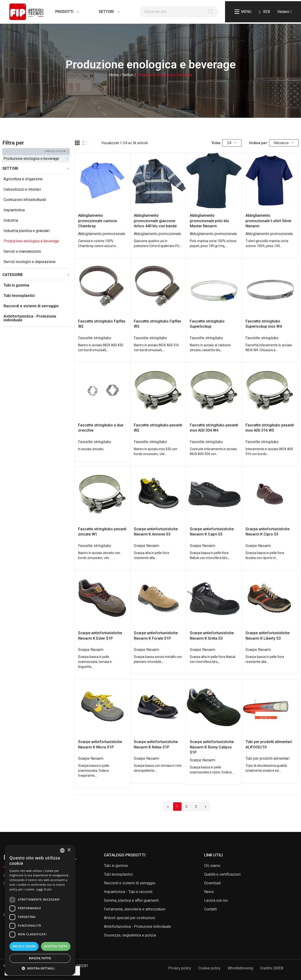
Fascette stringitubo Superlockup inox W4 (264, 324)
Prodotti (62, 12)
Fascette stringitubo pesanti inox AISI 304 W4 (214, 428)
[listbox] (62, 850)
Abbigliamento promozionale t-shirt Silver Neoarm (269, 221)
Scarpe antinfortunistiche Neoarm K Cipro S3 (267, 532)
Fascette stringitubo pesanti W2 (158, 428)
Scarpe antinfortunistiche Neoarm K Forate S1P (156, 636)
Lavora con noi (216, 900)
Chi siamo (212, 866)
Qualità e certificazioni (222, 874)
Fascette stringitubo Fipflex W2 (102, 324)
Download (212, 883)
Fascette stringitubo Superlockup (207, 324)
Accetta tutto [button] (56, 946)
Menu (243, 12)
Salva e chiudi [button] (24, 946)
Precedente (168, 807)
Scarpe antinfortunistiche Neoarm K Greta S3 (212, 636)
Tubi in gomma (116, 866)
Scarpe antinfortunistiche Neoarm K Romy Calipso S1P (212, 747)
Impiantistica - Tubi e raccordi (128, 892)
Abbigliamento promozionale (102, 234)
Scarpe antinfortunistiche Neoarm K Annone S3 (156, 532)
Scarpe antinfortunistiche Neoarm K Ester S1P (100, 636)
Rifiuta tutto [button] (40, 958)
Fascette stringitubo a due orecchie (101, 428)
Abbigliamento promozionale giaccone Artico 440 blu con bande (155, 221)
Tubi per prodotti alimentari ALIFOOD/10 (269, 744)
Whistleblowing (240, 968)
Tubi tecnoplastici (118, 874)
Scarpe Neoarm (147, 546)
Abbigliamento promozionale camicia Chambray (97, 221)
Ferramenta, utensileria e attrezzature (135, 909)
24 (232, 143)
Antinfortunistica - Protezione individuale (137, 927)
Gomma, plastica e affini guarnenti (131, 900)
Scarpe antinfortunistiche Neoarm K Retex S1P (156, 744)
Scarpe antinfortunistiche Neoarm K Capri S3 (212, 532)
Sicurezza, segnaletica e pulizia (130, 935)
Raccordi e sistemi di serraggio (130, 883)
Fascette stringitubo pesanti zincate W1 (102, 532)
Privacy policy (180, 968)
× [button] (69, 850)
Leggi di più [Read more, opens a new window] (44, 889)
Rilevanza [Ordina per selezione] (284, 143)
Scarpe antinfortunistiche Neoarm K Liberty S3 (267, 636)
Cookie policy (209, 968)
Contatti (210, 909)
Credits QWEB (272, 968)
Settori (104, 12)
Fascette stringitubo (95, 338)
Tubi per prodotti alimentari (267, 758)
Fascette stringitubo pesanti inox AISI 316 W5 (270, 428)
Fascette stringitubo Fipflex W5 (157, 324)
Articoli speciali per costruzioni (129, 918)
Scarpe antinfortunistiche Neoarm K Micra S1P (100, 744)
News (209, 892)
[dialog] (40, 910)
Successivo (206, 807)
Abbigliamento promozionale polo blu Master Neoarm (209, 221)
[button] (40, 968)
